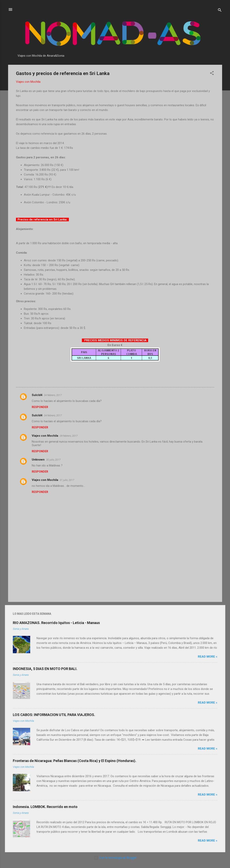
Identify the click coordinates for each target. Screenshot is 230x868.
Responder (40, 407)
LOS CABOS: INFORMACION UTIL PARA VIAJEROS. (54, 715)
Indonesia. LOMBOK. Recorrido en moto (45, 807)
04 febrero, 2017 (53, 395)
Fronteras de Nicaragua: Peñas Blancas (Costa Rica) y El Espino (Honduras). (75, 761)
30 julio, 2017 (53, 460)
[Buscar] (220, 11)
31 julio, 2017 (67, 480)
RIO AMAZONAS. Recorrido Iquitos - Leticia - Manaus (56, 623)
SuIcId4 (37, 395)
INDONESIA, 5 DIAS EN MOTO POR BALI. (45, 669)
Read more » (208, 657)
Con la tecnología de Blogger (115, 858)
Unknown (38, 460)
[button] (212, 74)
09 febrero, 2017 (69, 436)
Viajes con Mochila (45, 436)
